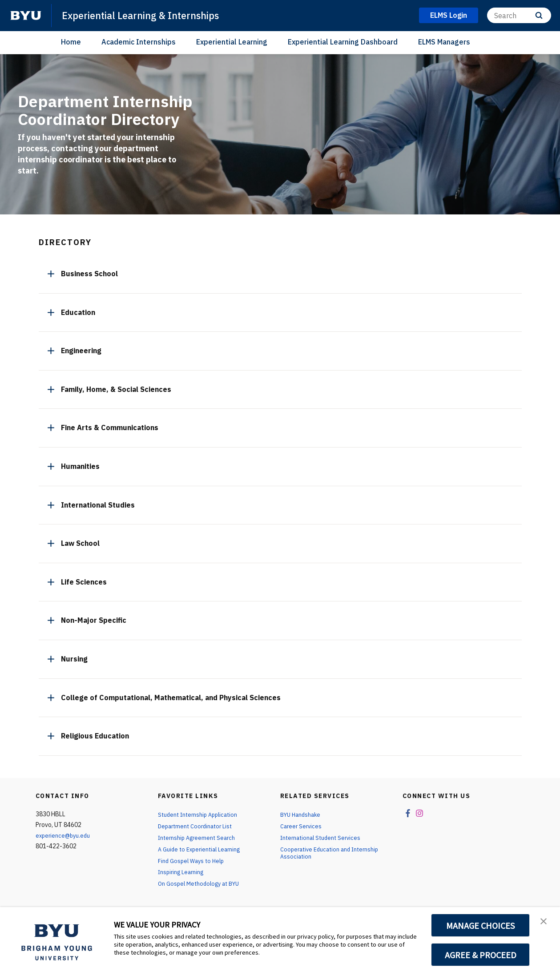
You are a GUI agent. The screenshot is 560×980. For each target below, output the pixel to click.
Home (71, 42)
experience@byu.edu (64, 835)
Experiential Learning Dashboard (343, 42)
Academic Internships (139, 42)
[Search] (519, 15)
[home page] (26, 16)
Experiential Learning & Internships (150, 15)
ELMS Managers (444, 42)
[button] (545, 923)
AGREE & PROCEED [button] (481, 955)
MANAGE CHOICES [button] (481, 925)
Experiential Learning (232, 42)
